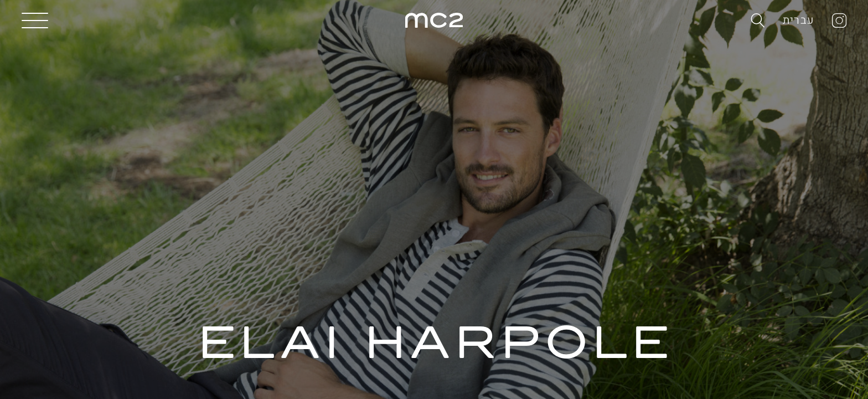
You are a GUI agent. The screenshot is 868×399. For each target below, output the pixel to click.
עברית (799, 20)
